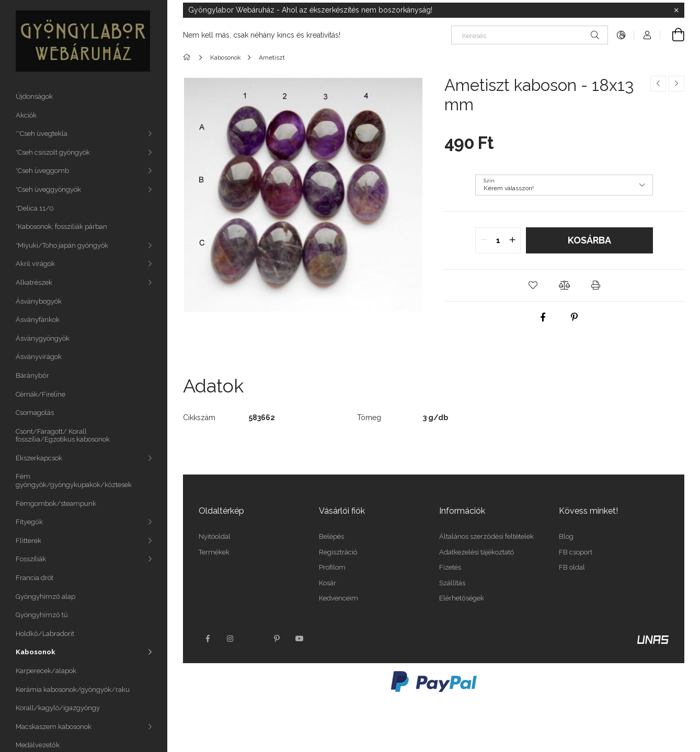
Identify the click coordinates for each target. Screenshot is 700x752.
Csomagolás (35, 413)
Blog (566, 536)
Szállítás (452, 583)
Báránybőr (32, 375)
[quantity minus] (484, 240)
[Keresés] (530, 35)
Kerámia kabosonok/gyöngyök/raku (73, 690)
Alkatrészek (34, 282)
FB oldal (572, 567)
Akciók (26, 115)
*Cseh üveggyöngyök (48, 189)
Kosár (328, 583)
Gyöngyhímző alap (45, 597)
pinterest (277, 639)
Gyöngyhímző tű (42, 615)
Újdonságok (34, 96)
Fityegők (29, 522)
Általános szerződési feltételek (486, 536)
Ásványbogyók (39, 301)
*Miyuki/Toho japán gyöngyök (62, 245)
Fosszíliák (31, 559)
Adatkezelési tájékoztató (477, 552)
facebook (208, 639)
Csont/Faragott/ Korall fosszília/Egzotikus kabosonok (63, 436)
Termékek (214, 552)
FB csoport (576, 552)
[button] (533, 285)
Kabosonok (36, 652)
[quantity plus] (512, 240)
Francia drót (35, 578)
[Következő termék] (676, 84)
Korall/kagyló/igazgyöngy (58, 708)
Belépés (331, 536)
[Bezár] (676, 10)
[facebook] (543, 317)
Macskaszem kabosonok (54, 727)
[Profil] (647, 35)
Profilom (332, 567)
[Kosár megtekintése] (672, 35)
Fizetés (450, 567)
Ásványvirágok (39, 357)
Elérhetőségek (462, 598)
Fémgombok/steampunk (56, 504)
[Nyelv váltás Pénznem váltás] (621, 35)
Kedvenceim (338, 598)
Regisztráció (338, 552)
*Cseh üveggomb (42, 171)
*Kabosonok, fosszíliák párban (61, 227)
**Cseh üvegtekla (42, 134)
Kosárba (589, 240)
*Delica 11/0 (35, 208)
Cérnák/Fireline (41, 394)
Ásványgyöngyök (43, 338)
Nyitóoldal (215, 536)
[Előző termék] (658, 84)
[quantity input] (498, 240)
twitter (254, 639)
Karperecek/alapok (46, 671)
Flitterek (28, 541)
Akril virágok (35, 264)
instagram (231, 639)
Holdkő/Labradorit (45, 634)
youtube (300, 639)
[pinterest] (575, 317)
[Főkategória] (188, 57)
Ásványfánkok (38, 320)
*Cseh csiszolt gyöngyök (53, 152)
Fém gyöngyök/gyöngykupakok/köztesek (74, 481)
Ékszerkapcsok (39, 458)
